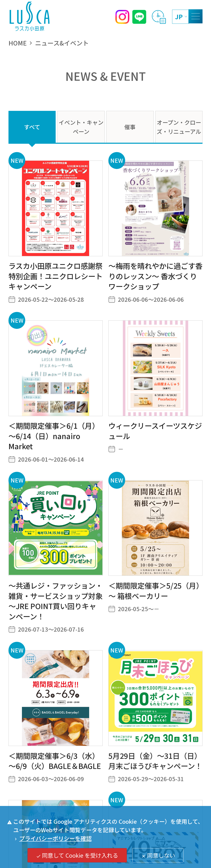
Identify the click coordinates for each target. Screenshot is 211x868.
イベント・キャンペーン (81, 127)
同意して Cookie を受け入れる (77, 855)
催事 (130, 127)
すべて (32, 127)
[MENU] (195, 16)
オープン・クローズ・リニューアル (179, 127)
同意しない (158, 855)
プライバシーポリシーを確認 (52, 838)
